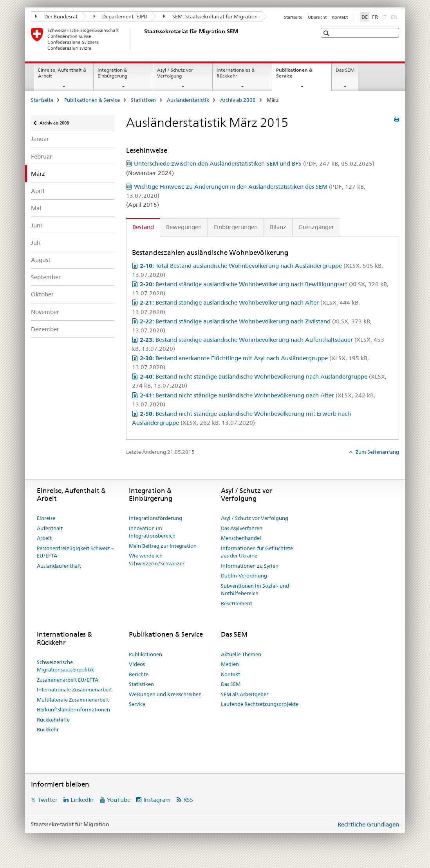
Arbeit (44, 538)
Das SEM (345, 70)
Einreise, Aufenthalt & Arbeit (62, 73)
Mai (36, 208)
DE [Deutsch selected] (365, 17)
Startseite (293, 17)
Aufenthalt (50, 528)
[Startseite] (143, 39)
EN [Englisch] (395, 16)
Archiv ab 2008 (238, 100)
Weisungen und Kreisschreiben (165, 694)
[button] (327, 33)
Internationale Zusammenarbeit (74, 689)
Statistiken (143, 100)
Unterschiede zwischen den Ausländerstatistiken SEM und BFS (254, 163)
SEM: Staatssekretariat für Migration (210, 16)
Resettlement (237, 603)
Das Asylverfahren (242, 528)
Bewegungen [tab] (184, 227)
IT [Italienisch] (385, 16)
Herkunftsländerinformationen (73, 709)
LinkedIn (82, 800)
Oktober (42, 294)
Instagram (157, 800)
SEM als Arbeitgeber (245, 694)
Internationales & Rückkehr (236, 73)
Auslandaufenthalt (59, 566)
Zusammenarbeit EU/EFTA (68, 680)
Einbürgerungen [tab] (236, 227)
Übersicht (317, 17)
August (41, 260)
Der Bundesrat (56, 16)
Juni (36, 225)
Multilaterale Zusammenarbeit (73, 700)
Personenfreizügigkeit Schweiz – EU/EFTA (75, 552)
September (46, 277)
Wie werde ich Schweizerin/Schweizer (157, 559)
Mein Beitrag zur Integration (163, 546)
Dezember (45, 329)
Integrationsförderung (155, 518)
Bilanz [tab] (278, 227)
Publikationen (145, 654)
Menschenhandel (241, 538)
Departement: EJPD (121, 16)
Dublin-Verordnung (244, 576)
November (45, 312)
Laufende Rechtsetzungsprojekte (260, 704)
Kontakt (340, 17)
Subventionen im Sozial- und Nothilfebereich (255, 590)
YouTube (119, 800)
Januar (40, 139)
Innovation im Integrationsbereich (152, 532)
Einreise (46, 518)
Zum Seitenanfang (377, 452)
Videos (137, 664)
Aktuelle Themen (241, 654)
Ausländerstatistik (188, 100)
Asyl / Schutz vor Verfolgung (175, 73)
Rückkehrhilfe (53, 720)
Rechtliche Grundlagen (368, 824)
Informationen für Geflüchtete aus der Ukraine (257, 552)
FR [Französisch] (375, 17)
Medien (230, 664)
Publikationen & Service (294, 76)
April (38, 191)
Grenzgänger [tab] (316, 227)
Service (137, 704)
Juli (35, 243)
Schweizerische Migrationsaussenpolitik (65, 666)
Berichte (139, 674)
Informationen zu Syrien (250, 566)
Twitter (48, 800)
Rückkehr (48, 729)
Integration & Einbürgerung (112, 73)
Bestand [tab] (143, 227)
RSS (188, 800)
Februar (42, 156)
